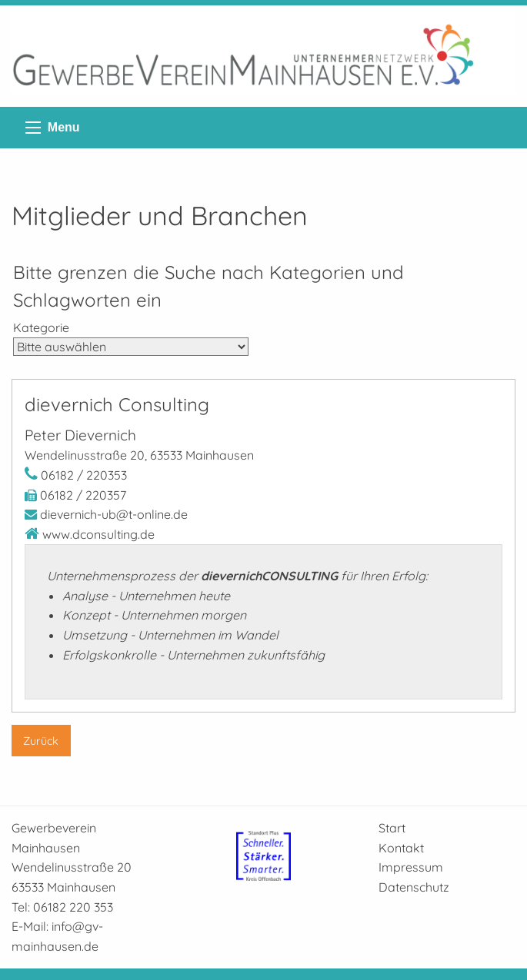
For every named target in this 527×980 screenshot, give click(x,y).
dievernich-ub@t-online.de (114, 514)
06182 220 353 (73, 907)
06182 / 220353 (84, 475)
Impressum (411, 867)
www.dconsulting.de (98, 534)
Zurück (41, 741)
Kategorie (41, 327)
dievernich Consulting (117, 404)
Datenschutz (414, 887)
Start (392, 828)
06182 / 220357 (83, 495)
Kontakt (401, 848)
